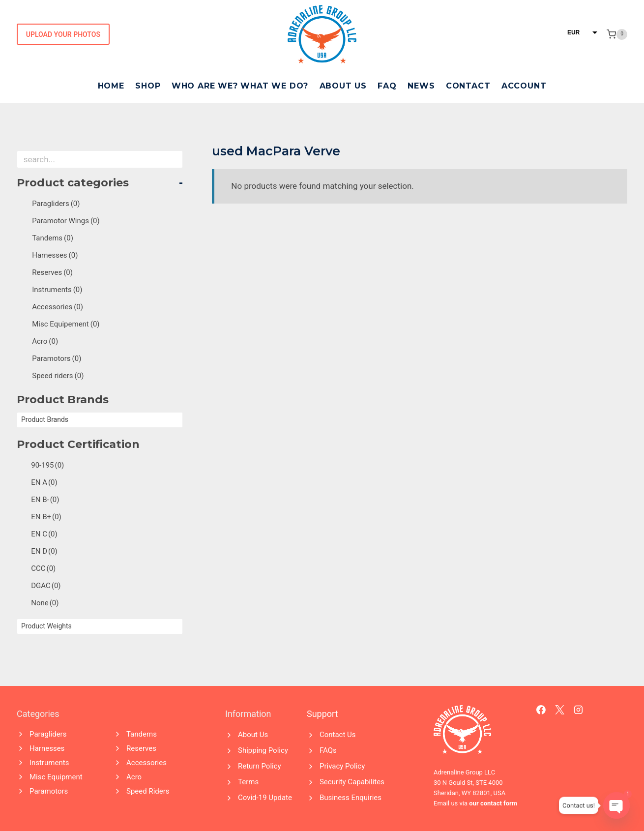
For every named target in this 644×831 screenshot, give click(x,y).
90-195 (47, 465)
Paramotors (57, 358)
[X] (560, 710)
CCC (43, 568)
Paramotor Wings (66, 221)
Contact (468, 86)
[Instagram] (579, 710)
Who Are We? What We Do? (240, 86)
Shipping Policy (263, 750)
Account (524, 86)
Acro (45, 341)
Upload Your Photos (63, 34)
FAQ (387, 86)
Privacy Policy (342, 766)
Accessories (58, 307)
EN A (44, 482)
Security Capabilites (352, 782)
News (421, 86)
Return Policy (260, 766)
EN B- (45, 500)
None (45, 603)
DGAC (46, 586)
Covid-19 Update (265, 798)
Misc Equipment (56, 777)
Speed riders (58, 376)
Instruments (57, 290)
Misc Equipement (66, 324)
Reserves (52, 272)
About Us (343, 86)
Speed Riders (148, 791)
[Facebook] (541, 710)
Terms (248, 782)
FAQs (328, 750)
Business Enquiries (351, 798)
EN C (44, 534)
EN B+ (46, 517)
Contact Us (338, 735)
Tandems (53, 238)
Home (111, 86)
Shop (148, 86)
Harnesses (55, 255)
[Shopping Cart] (617, 34)
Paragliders (56, 204)
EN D (44, 551)
